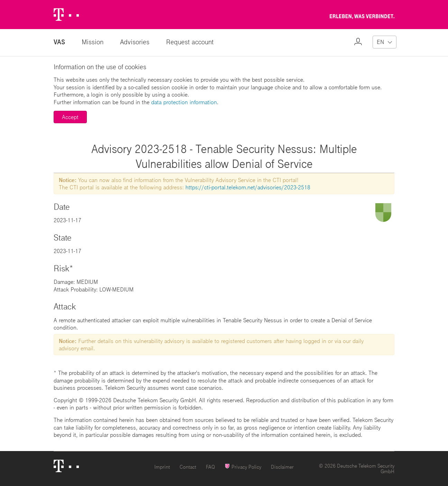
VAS (59, 42)
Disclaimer (282, 467)
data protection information (184, 102)
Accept (70, 117)
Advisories (135, 42)
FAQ (210, 467)
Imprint (162, 467)
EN (380, 42)
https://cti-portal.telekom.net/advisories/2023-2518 (248, 187)
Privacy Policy (243, 466)
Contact (188, 467)
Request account (190, 42)
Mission (93, 42)
